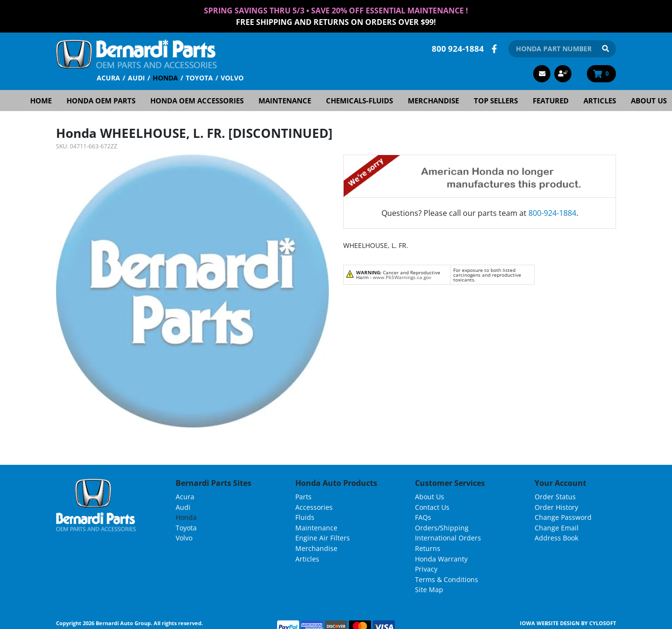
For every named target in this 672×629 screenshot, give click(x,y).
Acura (108, 78)
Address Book (556, 538)
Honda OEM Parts (101, 101)
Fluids (305, 517)
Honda (165, 78)
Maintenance (285, 101)
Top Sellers (496, 101)
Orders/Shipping (442, 528)
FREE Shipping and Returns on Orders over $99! (336, 22)
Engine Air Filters (323, 538)
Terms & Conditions (447, 579)
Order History (556, 507)
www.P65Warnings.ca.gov (402, 277)
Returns (428, 548)
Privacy (426, 569)
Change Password (563, 517)
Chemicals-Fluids (359, 101)
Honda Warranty (441, 559)
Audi (136, 78)
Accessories (314, 507)
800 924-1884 (458, 49)
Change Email (557, 528)
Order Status (555, 497)
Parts (303, 497)
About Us (430, 497)
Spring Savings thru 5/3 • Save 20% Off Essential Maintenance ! (336, 11)
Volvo (232, 78)
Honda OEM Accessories (197, 101)
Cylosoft (603, 623)
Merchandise (433, 101)
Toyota (199, 78)
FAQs (423, 517)
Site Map (429, 590)
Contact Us (432, 507)
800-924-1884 (552, 213)
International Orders (448, 538)
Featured (551, 101)
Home (41, 101)
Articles (600, 101)
